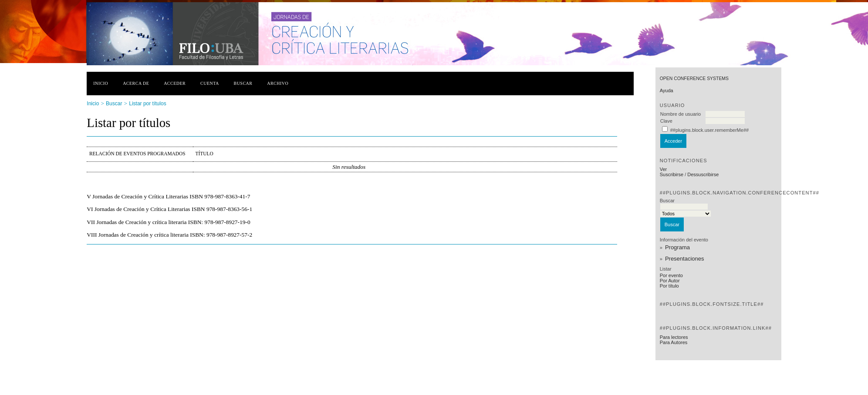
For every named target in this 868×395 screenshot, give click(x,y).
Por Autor (670, 281)
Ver (664, 169)
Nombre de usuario (681, 114)
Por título (669, 286)
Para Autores (674, 342)
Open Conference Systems (694, 79)
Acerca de (136, 83)
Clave (666, 121)
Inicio (101, 83)
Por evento (671, 275)
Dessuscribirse (703, 174)
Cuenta (210, 83)
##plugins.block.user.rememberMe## (709, 130)
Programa (677, 247)
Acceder (175, 83)
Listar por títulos (147, 104)
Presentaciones (685, 259)
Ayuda (667, 90)
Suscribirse (672, 174)
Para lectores (674, 337)
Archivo (278, 83)
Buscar (243, 83)
